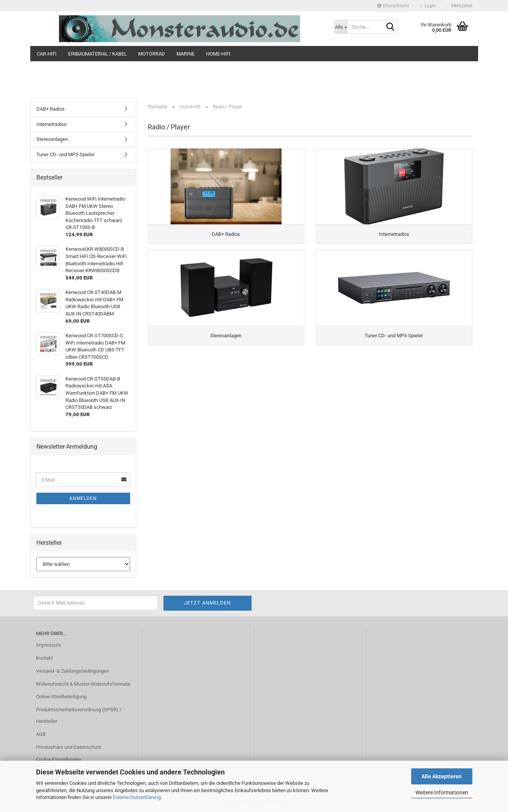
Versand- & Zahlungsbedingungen (73, 671)
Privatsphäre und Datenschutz (69, 747)
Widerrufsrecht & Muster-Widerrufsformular (83, 684)
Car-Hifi (47, 54)
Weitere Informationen (442, 792)
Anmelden (83, 498)
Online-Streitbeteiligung (61, 697)
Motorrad (152, 54)
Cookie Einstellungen (59, 759)
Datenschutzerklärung (137, 797)
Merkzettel (460, 6)
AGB (41, 734)
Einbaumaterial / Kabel (97, 54)
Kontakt (44, 658)
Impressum (48, 645)
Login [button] (428, 6)
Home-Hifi (218, 54)
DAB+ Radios (51, 109)
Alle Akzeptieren (442, 776)
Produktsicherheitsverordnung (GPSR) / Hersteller (79, 715)
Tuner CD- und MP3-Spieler (65, 154)
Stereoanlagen (52, 139)
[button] (393, 6)
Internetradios (51, 124)
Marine (185, 54)
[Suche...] (341, 27)
